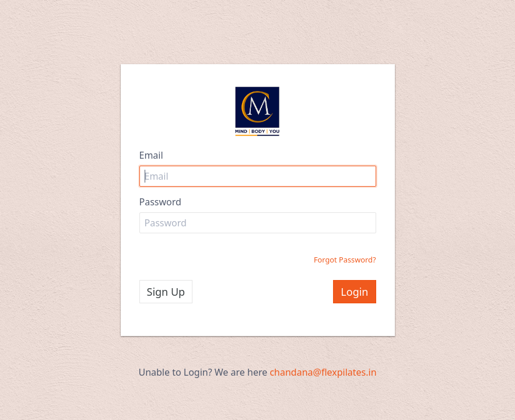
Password (160, 202)
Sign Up (166, 292)
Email (151, 155)
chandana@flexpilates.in (323, 372)
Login (354, 292)
